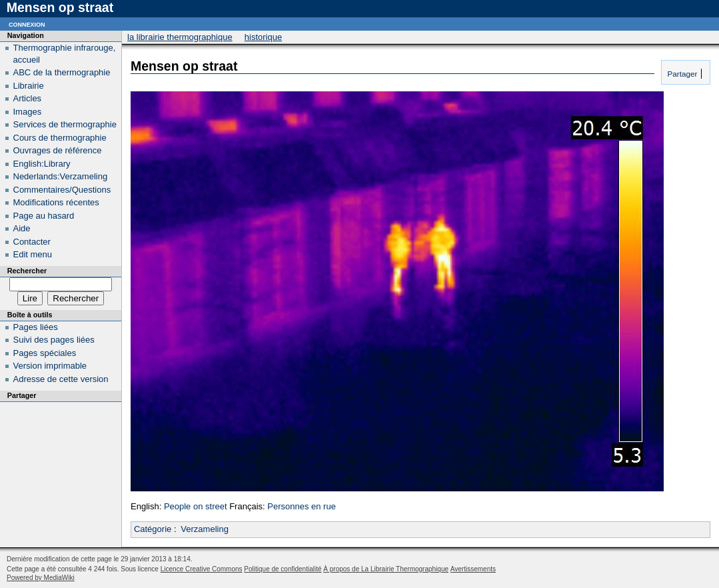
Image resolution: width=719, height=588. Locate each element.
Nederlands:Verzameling (61, 176)
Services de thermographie (65, 124)
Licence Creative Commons (202, 569)
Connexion (27, 24)
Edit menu (33, 254)
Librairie (29, 86)
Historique (263, 37)
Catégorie (153, 529)
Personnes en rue (302, 506)
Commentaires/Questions (62, 190)
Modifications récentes (56, 202)
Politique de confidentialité (283, 569)
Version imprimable (50, 366)
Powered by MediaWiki (41, 578)
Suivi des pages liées (54, 340)
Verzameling (205, 529)
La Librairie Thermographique (180, 37)
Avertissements (473, 569)
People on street (196, 506)
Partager (681, 74)
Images (28, 112)
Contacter (32, 242)
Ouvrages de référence (58, 150)
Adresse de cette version (61, 379)
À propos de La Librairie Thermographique (386, 569)
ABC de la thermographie (62, 72)
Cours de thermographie (60, 138)
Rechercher (27, 271)
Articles (28, 98)
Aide (22, 228)
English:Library (42, 164)
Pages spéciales (45, 353)
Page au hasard (44, 216)
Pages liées (36, 327)
